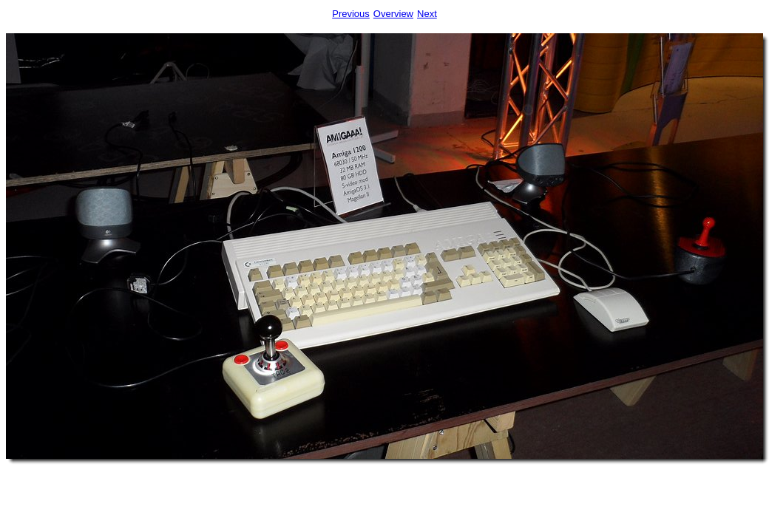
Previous (351, 14)
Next (427, 14)
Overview (393, 14)
